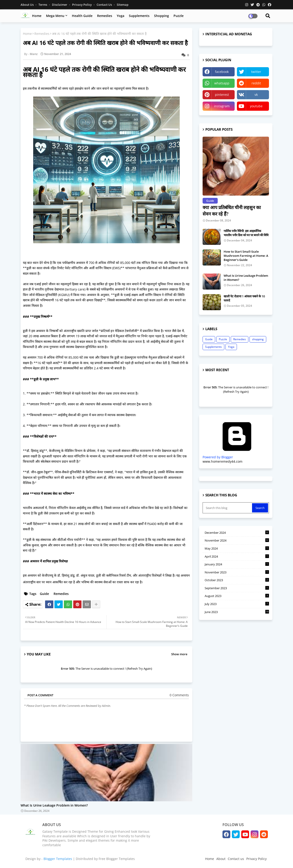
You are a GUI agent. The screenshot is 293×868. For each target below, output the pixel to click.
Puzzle (179, 16)
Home (37, 16)
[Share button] (96, 604)
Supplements (139, 16)
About (221, 859)
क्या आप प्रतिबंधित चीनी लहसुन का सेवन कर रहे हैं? (232, 211)
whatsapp (222, 83)
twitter (256, 72)
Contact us (105, 5)
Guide (44, 594)
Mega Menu (55, 16)
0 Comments (179, 695)
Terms (43, 5)
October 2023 (237, 580)
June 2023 (237, 612)
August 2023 (237, 596)
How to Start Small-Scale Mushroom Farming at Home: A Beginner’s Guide (246, 256)
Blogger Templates (58, 859)
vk (256, 95)
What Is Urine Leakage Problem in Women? (54, 806)
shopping (258, 339)
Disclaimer (60, 5)
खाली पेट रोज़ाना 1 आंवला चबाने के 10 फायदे (244, 298)
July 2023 (237, 604)
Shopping (161, 16)
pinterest (222, 95)
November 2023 (237, 572)
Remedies (105, 16)
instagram (222, 106)
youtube (256, 106)
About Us (27, 5)
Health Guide (82, 16)
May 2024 (237, 548)
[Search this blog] (228, 508)
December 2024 (237, 533)
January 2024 (237, 564)
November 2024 (237, 540)
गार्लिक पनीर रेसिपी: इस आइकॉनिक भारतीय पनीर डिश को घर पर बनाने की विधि (246, 233)
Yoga (121, 16)
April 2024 (237, 556)
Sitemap (123, 5)
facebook (222, 72)
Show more (179, 654)
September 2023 (237, 588)
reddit (256, 83)
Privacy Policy (82, 5)
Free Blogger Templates (117, 859)
